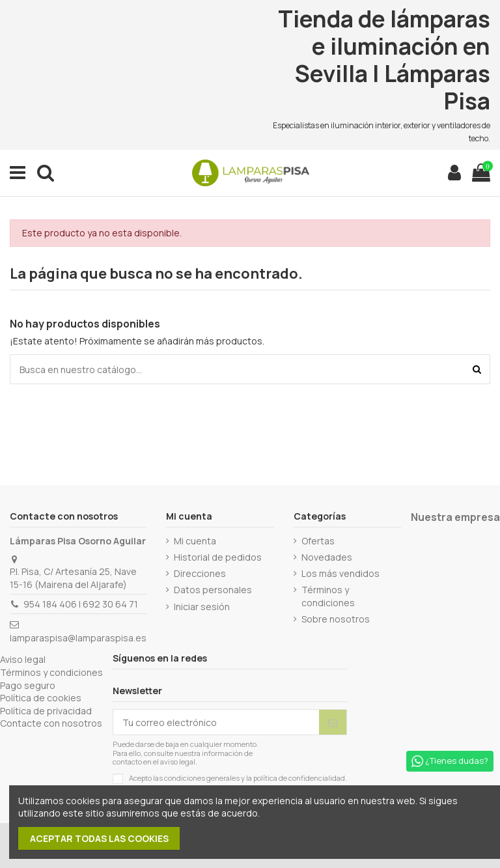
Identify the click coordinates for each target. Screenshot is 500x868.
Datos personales (213, 590)
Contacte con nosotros (51, 723)
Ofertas (318, 541)
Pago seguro (28, 685)
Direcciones (200, 573)
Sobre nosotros (336, 619)
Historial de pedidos (218, 557)
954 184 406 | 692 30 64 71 (81, 604)
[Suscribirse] (333, 722)
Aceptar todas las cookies (99, 838)
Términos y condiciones (328, 596)
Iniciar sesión (202, 607)
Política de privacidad (46, 711)
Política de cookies (41, 698)
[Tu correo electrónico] (216, 722)
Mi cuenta (195, 541)
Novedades (327, 557)
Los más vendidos (340, 573)
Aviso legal (23, 659)
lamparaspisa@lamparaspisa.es (78, 638)
